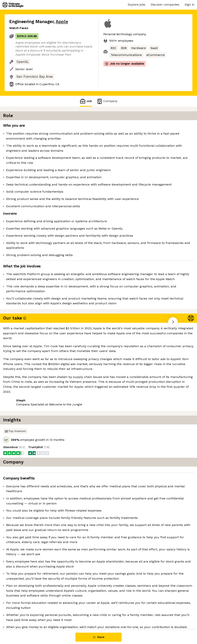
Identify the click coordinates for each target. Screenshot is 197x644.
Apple (62, 22)
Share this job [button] (20, 407)
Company (107, 101)
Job (86, 101)
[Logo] (13, 5)
